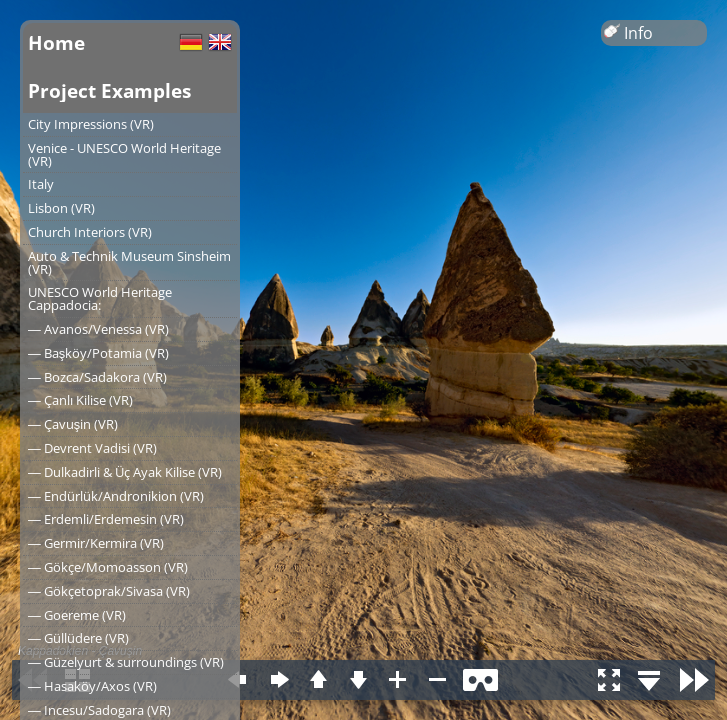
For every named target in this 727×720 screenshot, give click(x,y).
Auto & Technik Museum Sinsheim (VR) (129, 262)
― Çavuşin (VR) (73, 424)
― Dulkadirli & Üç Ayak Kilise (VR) (125, 472)
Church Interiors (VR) (90, 232)
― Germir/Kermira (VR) (96, 543)
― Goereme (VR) (77, 615)
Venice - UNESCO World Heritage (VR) (124, 154)
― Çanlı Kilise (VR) (80, 400)
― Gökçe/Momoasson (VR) (108, 567)
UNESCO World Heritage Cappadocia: (100, 298)
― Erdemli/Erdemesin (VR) (106, 519)
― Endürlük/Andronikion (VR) (116, 496)
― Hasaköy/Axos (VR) (92, 686)
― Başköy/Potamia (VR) (98, 353)
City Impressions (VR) (91, 124)
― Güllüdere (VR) (78, 638)
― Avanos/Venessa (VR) (98, 329)
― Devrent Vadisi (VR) (92, 448)
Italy (41, 184)
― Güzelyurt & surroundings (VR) (126, 662)
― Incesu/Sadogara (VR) (99, 710)
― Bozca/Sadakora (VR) (97, 377)
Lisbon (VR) (61, 208)
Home (56, 42)
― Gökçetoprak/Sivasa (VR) (109, 591)
